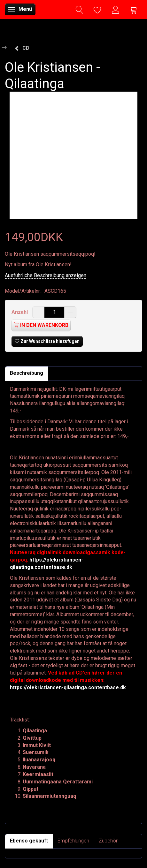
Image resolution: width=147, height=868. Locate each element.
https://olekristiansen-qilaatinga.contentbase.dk (68, 687)
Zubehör (108, 841)
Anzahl (20, 312)
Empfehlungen (73, 841)
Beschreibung (27, 373)
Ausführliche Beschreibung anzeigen (46, 275)
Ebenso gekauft (29, 841)
